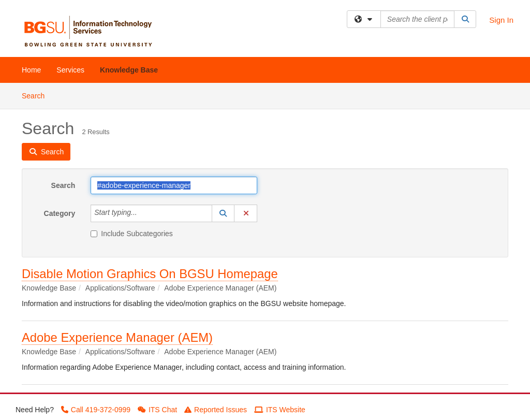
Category (60, 213)
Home (31, 70)
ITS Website (280, 410)
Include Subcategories (132, 234)
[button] (223, 213)
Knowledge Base (129, 70)
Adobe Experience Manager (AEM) (117, 337)
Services (70, 70)
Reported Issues (216, 410)
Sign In (501, 20)
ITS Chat (157, 410)
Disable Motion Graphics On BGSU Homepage (150, 274)
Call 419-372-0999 (96, 410)
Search (37, 95)
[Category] (143, 213)
